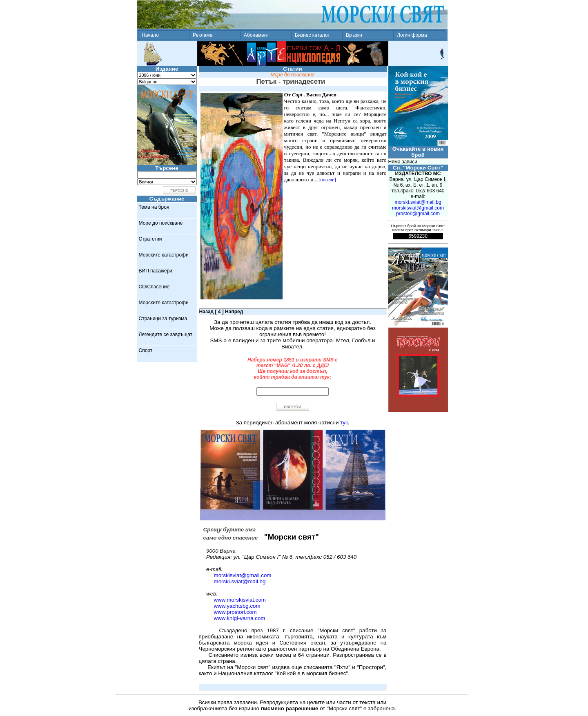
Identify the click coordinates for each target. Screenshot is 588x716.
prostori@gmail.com (418, 214)
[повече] (327, 180)
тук (344, 423)
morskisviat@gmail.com (243, 575)
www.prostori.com (235, 612)
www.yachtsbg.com (237, 606)
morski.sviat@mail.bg (240, 581)
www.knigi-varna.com (240, 618)
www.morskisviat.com (240, 600)
